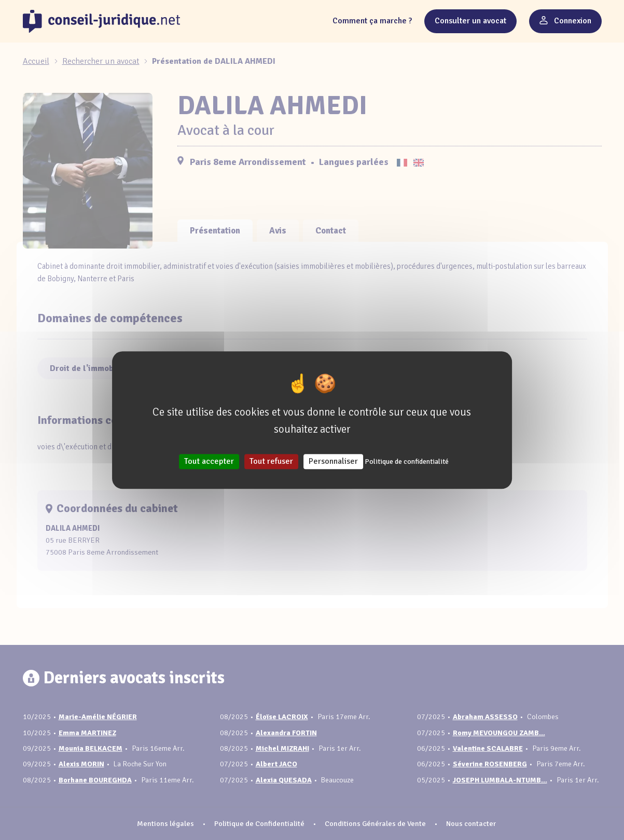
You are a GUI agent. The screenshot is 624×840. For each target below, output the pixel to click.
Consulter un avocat (470, 21)
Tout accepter (209, 461)
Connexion (565, 21)
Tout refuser (271, 461)
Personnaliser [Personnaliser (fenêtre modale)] (333, 461)
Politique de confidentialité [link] (407, 462)
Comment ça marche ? (372, 21)
